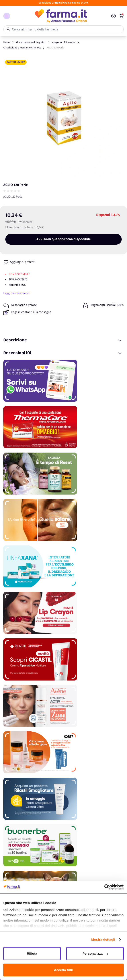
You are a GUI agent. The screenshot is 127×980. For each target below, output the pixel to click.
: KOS (22, 285)
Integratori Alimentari (63, 42)
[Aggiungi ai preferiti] (19, 262)
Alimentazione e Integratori (31, 42)
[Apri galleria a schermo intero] (63, 118)
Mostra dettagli (103, 939)
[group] (12, 191)
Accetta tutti (63, 970)
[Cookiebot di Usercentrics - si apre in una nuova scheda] (104, 887)
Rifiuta (32, 953)
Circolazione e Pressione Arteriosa (22, 48)
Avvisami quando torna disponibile (64, 239)
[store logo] (61, 16)
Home (7, 42)
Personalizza (95, 953)
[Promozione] (63, 381)
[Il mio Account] (113, 16)
